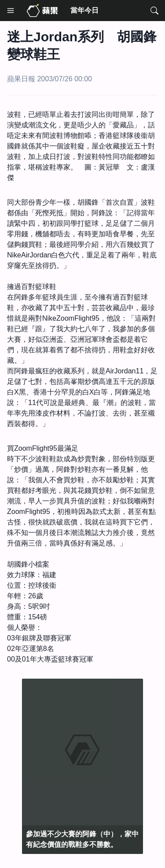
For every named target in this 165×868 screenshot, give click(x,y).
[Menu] (11, 11)
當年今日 (84, 10)
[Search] (154, 11)
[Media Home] (42, 11)
